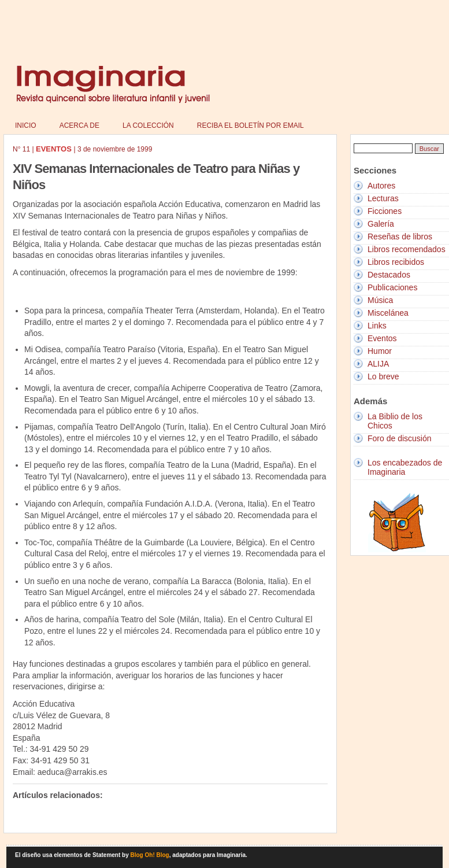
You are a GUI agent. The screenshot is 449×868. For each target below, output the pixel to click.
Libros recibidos (396, 262)
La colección (148, 125)
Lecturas (383, 198)
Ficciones (385, 211)
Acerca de (79, 125)
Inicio (26, 125)
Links (377, 326)
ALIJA (378, 364)
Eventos (382, 338)
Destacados (389, 275)
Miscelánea (388, 313)
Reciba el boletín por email (251, 125)
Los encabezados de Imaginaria (405, 467)
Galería (381, 224)
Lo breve (383, 376)
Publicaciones (392, 287)
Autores (381, 186)
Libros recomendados (407, 249)
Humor (380, 351)
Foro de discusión (400, 438)
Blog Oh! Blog (150, 855)
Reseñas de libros (400, 237)
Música (380, 300)
